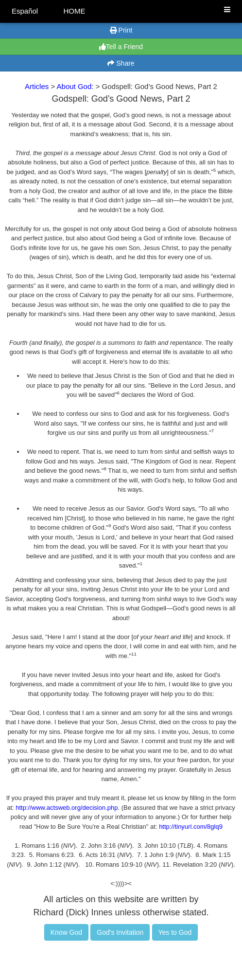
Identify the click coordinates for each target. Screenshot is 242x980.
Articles (37, 86)
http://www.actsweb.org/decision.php (67, 808)
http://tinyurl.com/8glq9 (191, 827)
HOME (74, 11)
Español (25, 11)
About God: (76, 86)
